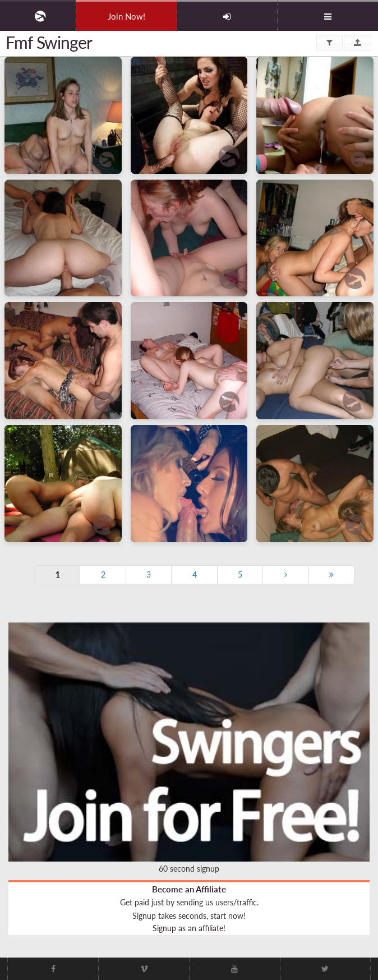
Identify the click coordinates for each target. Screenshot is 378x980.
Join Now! (126, 16)
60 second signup (189, 869)
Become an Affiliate (189, 889)
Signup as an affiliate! (189, 928)
